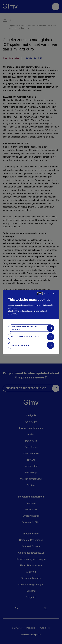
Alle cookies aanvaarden (25, 337)
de (54, 294)
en (40, 294)
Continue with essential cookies (24, 328)
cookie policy (25, 311)
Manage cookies (20, 345)
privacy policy (39, 311)
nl (45, 294)
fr (50, 294)
